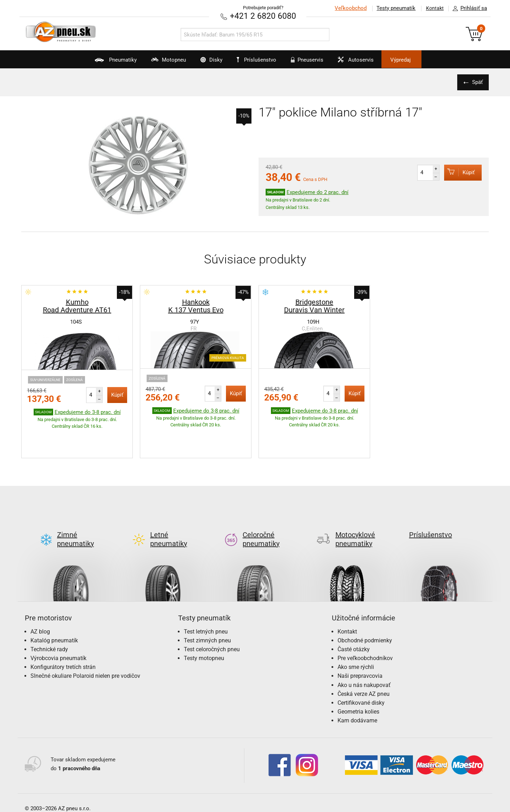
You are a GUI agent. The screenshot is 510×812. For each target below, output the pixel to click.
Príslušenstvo (259, 60)
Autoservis (364, 62)
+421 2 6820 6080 (263, 16)
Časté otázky (354, 616)
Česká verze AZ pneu (364, 660)
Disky (204, 62)
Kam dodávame (357, 687)
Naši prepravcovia (360, 643)
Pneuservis (310, 62)
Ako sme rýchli (356, 634)
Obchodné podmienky (365, 607)
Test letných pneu (206, 598)
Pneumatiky (99, 62)
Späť (476, 82)
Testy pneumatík (393, 8)
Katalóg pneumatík (54, 607)
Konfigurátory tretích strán (63, 634)
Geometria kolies (358, 678)
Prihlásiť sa (468, 8)
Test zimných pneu (207, 607)
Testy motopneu (204, 625)
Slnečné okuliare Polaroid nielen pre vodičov (85, 643)
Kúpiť (457, 172)
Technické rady (49, 616)
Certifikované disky (361, 669)
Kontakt (433, 8)
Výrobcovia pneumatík (58, 625)
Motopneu (156, 62)
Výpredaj (416, 60)
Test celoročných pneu (212, 616)
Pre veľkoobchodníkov (365, 625)
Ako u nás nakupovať (364, 651)
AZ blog (40, 598)
